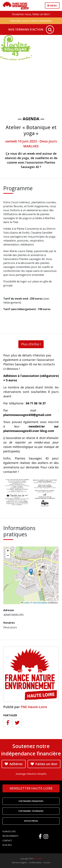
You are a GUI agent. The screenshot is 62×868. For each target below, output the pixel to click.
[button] (31, 572)
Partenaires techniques (31, 811)
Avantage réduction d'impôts (31, 774)
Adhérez (14, 764)
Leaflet (25, 603)
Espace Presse (31, 821)
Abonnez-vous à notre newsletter (31, 21)
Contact (7, 840)
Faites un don (44, 764)
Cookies (47, 862)
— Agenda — (31, 119)
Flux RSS (7, 845)
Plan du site (9, 831)
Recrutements (10, 836)
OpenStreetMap (40, 603)
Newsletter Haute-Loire (31, 788)
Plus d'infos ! (31, 344)
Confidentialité (35, 862)
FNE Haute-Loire (34, 707)
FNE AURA (38, 859)
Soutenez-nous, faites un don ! (31, 14)
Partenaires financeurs (31, 801)
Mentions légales (20, 862)
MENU (52, 5)
